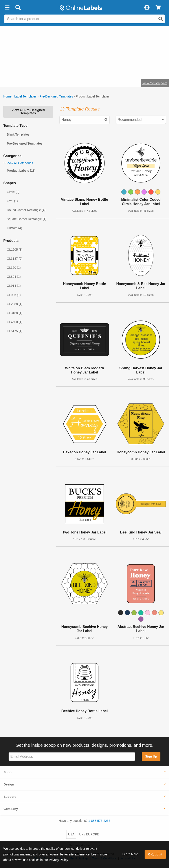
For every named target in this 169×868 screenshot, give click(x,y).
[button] (7, 8)
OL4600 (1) (15, 322)
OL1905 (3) (15, 250)
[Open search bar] (18, 8)
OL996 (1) (14, 295)
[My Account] (147, 8)
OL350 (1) (14, 268)
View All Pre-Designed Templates (28, 112)
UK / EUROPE (89, 834)
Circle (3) (13, 192)
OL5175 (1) (15, 331)
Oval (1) (12, 201)
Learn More (130, 854)
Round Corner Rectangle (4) (26, 210)
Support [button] (10, 797)
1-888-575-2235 (99, 821)
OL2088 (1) (15, 304)
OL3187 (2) (15, 259)
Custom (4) (14, 228)
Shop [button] (7, 772)
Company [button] (11, 809)
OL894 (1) (14, 277)
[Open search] (161, 19)
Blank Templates (18, 134)
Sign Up (151, 756)
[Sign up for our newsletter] (72, 757)
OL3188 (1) (15, 313)
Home (7, 96)
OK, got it (155, 854)
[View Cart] (158, 8)
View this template (155, 83)
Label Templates (26, 96)
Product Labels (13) (21, 171)
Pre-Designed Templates (56, 96)
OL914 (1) (14, 286)
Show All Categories (18, 163)
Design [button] (9, 784)
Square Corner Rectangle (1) (27, 219)
